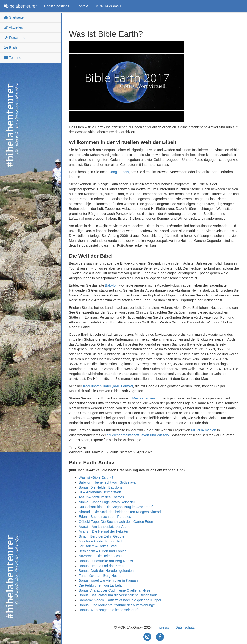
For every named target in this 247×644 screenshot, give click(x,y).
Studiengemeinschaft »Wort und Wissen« (139, 435)
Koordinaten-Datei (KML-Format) (108, 386)
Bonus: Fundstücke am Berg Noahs (106, 561)
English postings (57, 6)
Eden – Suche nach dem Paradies (105, 517)
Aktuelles (13, 27)
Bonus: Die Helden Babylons (101, 487)
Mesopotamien (143, 398)
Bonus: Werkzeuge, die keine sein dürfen (110, 610)
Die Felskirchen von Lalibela (100, 585)
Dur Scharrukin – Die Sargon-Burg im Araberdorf (116, 507)
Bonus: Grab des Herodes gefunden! (107, 571)
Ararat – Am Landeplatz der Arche (104, 527)
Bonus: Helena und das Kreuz (102, 566)
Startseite (14, 17)
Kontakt (82, 6)
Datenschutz (185, 627)
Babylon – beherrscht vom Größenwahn (109, 482)
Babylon (111, 285)
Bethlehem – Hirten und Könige (103, 551)
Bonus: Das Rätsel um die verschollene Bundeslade (118, 595)
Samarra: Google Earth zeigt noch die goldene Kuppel (120, 600)
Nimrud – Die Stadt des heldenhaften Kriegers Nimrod (120, 512)
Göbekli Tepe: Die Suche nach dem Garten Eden (116, 522)
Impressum (164, 627)
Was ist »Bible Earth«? (96, 477)
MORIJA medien (204, 430)
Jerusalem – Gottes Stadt (98, 546)
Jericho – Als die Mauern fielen (102, 541)
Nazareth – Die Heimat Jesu (100, 556)
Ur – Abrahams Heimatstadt (100, 492)
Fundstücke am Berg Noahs (100, 576)
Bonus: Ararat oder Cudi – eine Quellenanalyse (115, 590)
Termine (12, 58)
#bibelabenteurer (20, 6)
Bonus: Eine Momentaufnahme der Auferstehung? (117, 605)
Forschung (14, 38)
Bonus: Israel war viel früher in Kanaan (108, 580)
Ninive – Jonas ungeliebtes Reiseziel (107, 502)
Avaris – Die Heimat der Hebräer (104, 531)
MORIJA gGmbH (108, 6)
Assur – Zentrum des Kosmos (101, 497)
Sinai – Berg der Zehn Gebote (102, 536)
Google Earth (119, 172)
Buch (10, 48)
